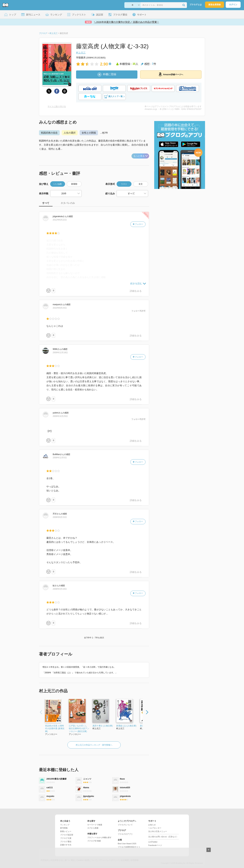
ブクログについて (125, 825)
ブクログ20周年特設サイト (129, 847)
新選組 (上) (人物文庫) (126, 726)
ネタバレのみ (68, 203)
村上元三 (81, 53)
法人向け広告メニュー (158, 831)
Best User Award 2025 (127, 844)
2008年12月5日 (60, 458)
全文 (141, 184)
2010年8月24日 (60, 308)
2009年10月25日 (60, 416)
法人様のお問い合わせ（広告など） (163, 837)
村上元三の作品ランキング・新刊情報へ (94, 745)
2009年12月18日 (60, 353)
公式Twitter (153, 842)
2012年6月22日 (60, 220)
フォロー (138, 224)
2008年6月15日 (60, 517)
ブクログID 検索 (94, 841)
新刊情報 (64, 828)
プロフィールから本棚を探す (99, 837)
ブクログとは (196, 5)
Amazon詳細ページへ (171, 74)
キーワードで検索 (95, 825)
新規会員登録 (215, 5)
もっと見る (141, 156)
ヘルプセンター (155, 828)
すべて (46, 203)
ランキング (65, 825)
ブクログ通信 (66, 842)
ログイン (233, 5)
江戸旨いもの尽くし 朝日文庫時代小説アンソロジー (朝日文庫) (79, 729)
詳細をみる (136, 291)
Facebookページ (155, 845)
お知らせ (152, 825)
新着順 (74, 184)
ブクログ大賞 (66, 838)
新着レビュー (66, 831)
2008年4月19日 (60, 589)
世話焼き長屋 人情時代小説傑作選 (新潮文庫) (55, 729)
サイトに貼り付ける (57, 106)
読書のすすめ (66, 845)
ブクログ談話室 (67, 835)
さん (60, 216)
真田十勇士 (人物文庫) (103, 726)
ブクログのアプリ (125, 834)
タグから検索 (93, 828)
